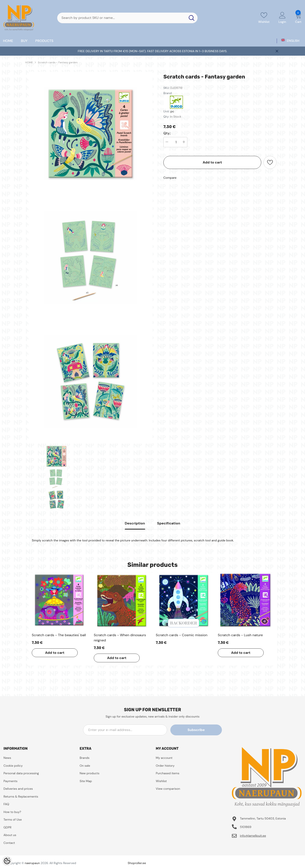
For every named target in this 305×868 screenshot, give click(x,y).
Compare (170, 178)
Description (135, 523)
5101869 (246, 827)
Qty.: (167, 133)
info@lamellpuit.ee (253, 836)
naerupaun (32, 863)
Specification (169, 523)
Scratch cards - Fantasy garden (58, 62)
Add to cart (212, 162)
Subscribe (202, 730)
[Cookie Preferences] (7, 861)
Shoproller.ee (137, 863)
